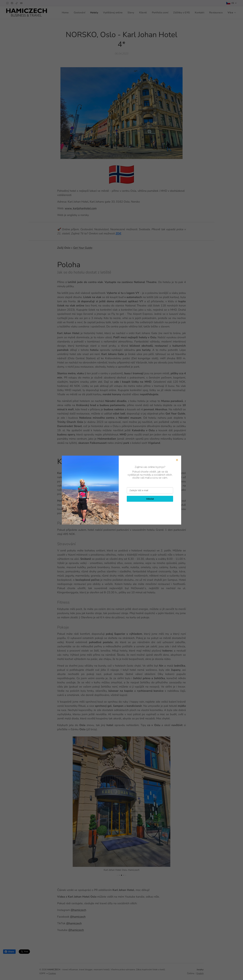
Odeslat (150, 499)
